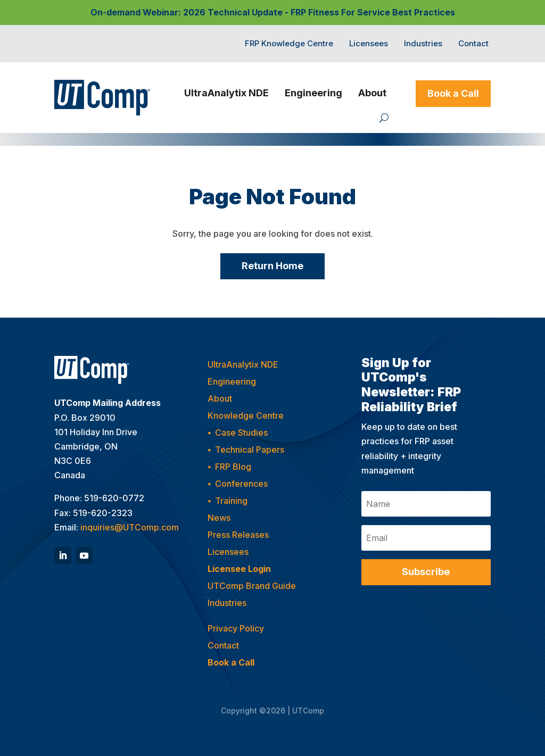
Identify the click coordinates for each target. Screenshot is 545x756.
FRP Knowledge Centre (289, 44)
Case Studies (241, 433)
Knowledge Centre (246, 416)
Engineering (313, 93)
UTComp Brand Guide (252, 586)
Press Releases (238, 535)
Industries (423, 44)
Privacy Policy (236, 628)
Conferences (241, 484)
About (372, 93)
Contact (473, 44)
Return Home (272, 266)
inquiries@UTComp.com (130, 527)
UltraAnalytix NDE (226, 93)
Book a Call (453, 93)
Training (231, 501)
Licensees (369, 44)
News (219, 518)
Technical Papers (250, 450)
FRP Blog (233, 467)
